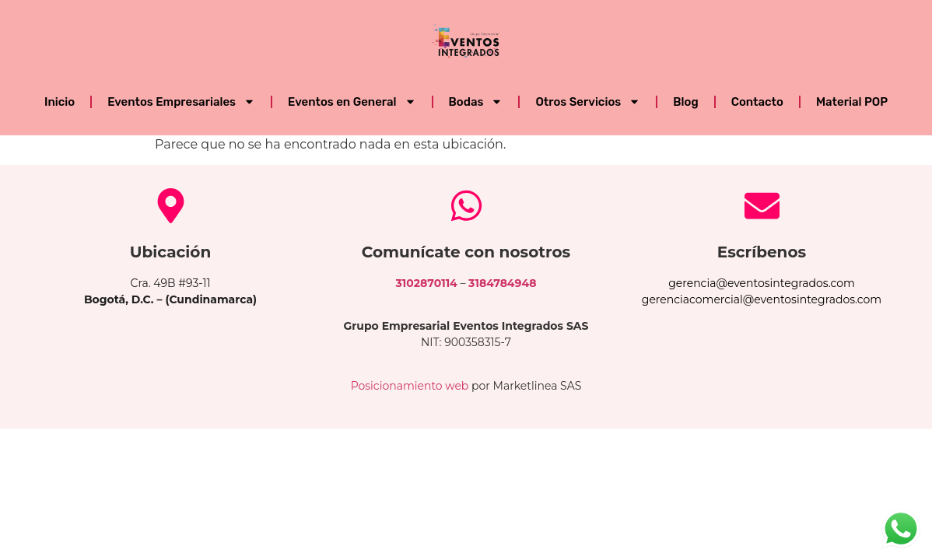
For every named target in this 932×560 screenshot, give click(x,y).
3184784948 (502, 283)
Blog (685, 102)
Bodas (476, 101)
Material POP (852, 102)
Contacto (757, 102)
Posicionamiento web (410, 386)
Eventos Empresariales (181, 101)
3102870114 (427, 283)
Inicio (60, 102)
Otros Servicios (588, 101)
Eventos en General (352, 101)
